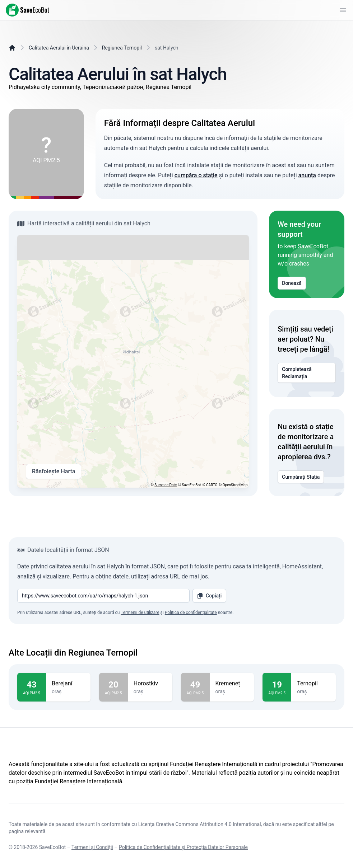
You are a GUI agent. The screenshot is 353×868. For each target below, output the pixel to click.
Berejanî (68, 684)
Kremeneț (232, 684)
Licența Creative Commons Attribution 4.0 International (200, 824)
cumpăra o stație (196, 175)
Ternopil (313, 684)
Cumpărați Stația (301, 477)
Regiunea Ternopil (122, 48)
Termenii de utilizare (140, 613)
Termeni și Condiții (92, 847)
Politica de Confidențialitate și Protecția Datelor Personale (183, 847)
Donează (292, 283)
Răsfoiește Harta (54, 471)
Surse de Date (166, 485)
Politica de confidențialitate (191, 613)
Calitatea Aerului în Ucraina (59, 48)
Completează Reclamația (307, 373)
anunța (307, 175)
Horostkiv (150, 684)
